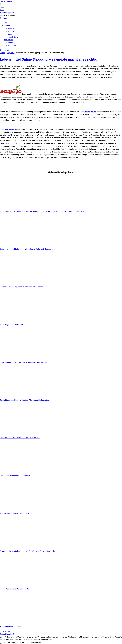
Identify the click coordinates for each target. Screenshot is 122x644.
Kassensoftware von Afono (11, 627)
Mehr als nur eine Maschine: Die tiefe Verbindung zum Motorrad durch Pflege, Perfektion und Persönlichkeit (42, 211)
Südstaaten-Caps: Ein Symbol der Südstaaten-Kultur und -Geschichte (27, 249)
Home (6, 23)
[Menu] (2, 10)
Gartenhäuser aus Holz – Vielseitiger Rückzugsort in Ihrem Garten (26, 400)
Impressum (8, 40)
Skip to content (6, 1)
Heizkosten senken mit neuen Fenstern (15, 589)
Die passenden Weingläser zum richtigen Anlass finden (21, 287)
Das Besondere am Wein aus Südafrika (15, 476)
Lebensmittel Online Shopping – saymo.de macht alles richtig (49, 59)
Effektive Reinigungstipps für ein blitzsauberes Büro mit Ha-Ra (24, 362)
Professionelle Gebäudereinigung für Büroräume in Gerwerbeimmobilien (28, 551)
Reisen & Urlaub (14, 31)
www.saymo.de (90, 112)
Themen (7, 26)
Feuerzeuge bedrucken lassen (12, 325)
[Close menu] (5, 50)
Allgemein (12, 28)
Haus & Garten (13, 37)
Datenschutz (13, 43)
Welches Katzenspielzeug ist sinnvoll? (15, 513)
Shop (10, 34)
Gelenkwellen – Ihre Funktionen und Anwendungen (20, 438)
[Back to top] (5, 631)
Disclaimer (12, 45)
